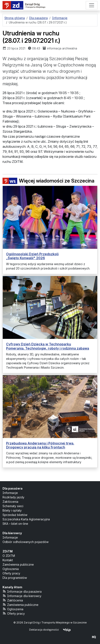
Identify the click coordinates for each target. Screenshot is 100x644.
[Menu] (92, 5)
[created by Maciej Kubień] (94, 637)
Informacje (10, 493)
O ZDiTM (9, 556)
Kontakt (8, 560)
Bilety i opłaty (12, 510)
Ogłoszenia (11, 569)
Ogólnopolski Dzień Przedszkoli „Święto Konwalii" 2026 (32, 256)
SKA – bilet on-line (15, 524)
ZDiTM (8, 551)
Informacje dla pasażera (22, 591)
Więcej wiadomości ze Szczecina (48, 181)
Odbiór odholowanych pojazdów (26, 542)
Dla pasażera (12, 488)
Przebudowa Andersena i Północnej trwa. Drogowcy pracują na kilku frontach (40, 445)
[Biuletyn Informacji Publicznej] (67, 630)
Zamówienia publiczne (18, 564)
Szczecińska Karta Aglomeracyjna (26, 519)
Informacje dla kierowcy (22, 596)
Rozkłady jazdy (13, 497)
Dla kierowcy (12, 533)
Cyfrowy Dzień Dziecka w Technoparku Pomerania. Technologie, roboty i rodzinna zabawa (48, 346)
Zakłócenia (10, 502)
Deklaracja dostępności (44, 630)
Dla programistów (15, 578)
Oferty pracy (11, 573)
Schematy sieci (13, 506)
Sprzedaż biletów (15, 515)
